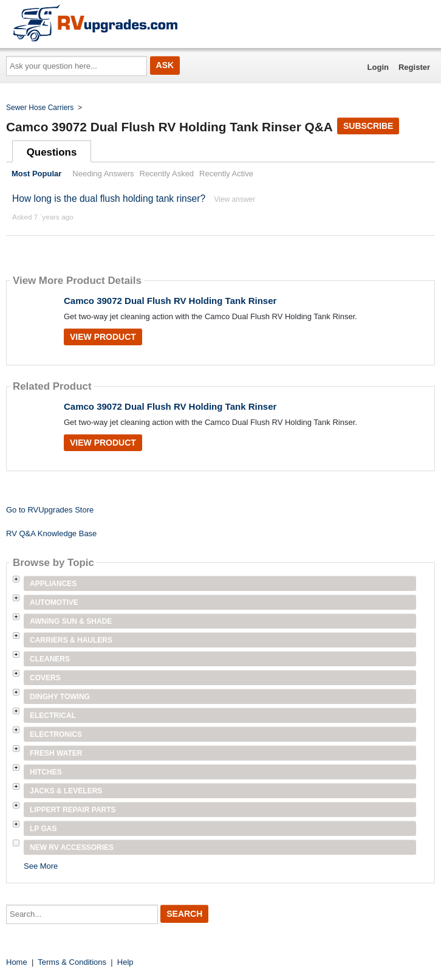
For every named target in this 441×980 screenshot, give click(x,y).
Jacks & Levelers (66, 791)
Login (378, 67)
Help (125, 962)
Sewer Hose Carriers (40, 108)
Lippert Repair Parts (73, 810)
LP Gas (43, 829)
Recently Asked (167, 174)
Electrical (53, 716)
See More (41, 866)
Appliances (53, 584)
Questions (52, 152)
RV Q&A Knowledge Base (51, 533)
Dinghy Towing (60, 697)
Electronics (56, 734)
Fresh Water (56, 753)
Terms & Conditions (72, 962)
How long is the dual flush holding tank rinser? (109, 198)
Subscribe (368, 126)
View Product (103, 337)
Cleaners (50, 659)
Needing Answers (103, 174)
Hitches (46, 772)
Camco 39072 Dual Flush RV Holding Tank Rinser (170, 301)
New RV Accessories (72, 847)
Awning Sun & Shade (71, 621)
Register (414, 67)
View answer (234, 199)
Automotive (54, 602)
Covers (45, 678)
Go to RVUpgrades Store (50, 510)
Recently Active (226, 174)
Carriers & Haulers (71, 640)
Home (17, 962)
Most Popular (36, 174)
